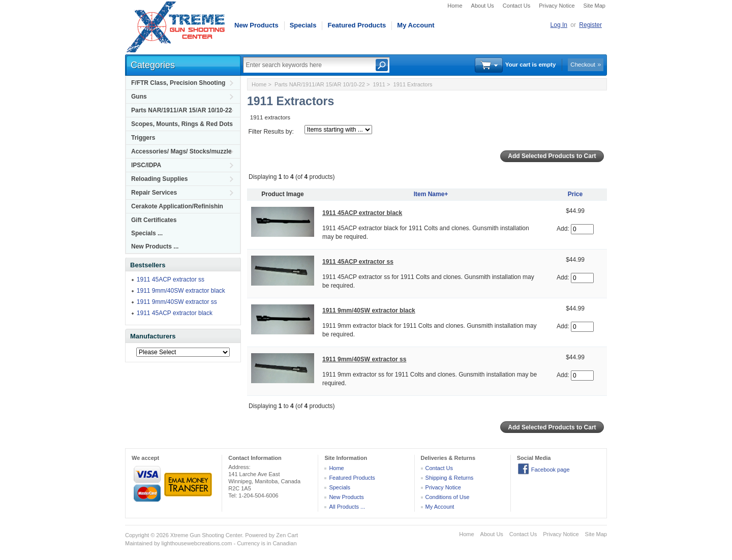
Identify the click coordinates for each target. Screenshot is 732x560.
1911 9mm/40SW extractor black (181, 291)
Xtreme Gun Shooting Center (206, 535)
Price (575, 194)
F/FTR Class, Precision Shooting (178, 83)
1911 (379, 84)
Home (455, 6)
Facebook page (551, 470)
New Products (256, 25)
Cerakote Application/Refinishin (177, 206)
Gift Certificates (154, 220)
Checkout (583, 65)
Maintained (139, 543)
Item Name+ (431, 194)
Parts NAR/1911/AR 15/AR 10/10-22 (181, 110)
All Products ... (347, 507)
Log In (559, 25)
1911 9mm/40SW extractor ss (177, 302)
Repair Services (154, 193)
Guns (139, 97)
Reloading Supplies (159, 179)
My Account (416, 25)
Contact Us (516, 6)
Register (590, 25)
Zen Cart (287, 535)
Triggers (143, 138)
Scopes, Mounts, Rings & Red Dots (182, 124)
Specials (303, 25)
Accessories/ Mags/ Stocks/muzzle (181, 151)
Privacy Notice (557, 6)
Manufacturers (153, 336)
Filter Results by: (271, 132)
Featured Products (357, 25)
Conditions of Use (448, 497)
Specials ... (147, 233)
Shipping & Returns (450, 478)
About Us (483, 6)
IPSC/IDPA (146, 165)
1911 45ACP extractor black (175, 313)
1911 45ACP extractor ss (171, 279)
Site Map (594, 6)
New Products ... (155, 246)
